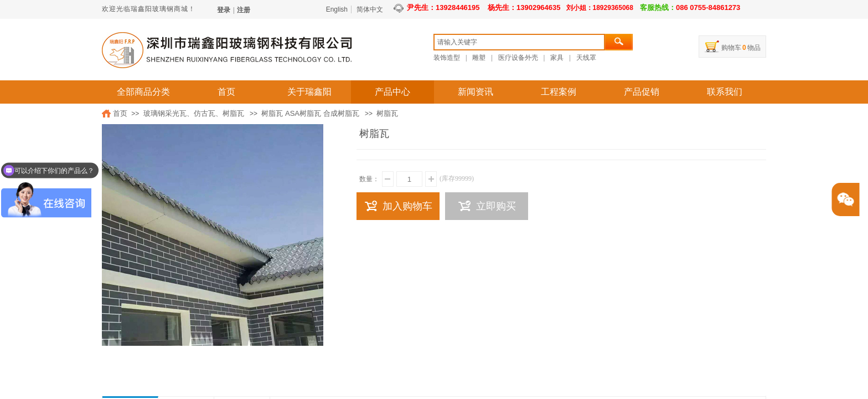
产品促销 (642, 92)
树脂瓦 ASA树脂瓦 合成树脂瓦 (310, 113)
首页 (226, 92)
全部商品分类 (143, 92)
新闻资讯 (476, 92)
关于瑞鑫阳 (309, 92)
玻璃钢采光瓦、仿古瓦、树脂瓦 (194, 113)
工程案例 (559, 92)
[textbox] (519, 42)
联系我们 (725, 92)
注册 (244, 10)
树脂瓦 (387, 113)
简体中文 (370, 9)
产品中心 (392, 92)
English (337, 9)
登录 (224, 10)
